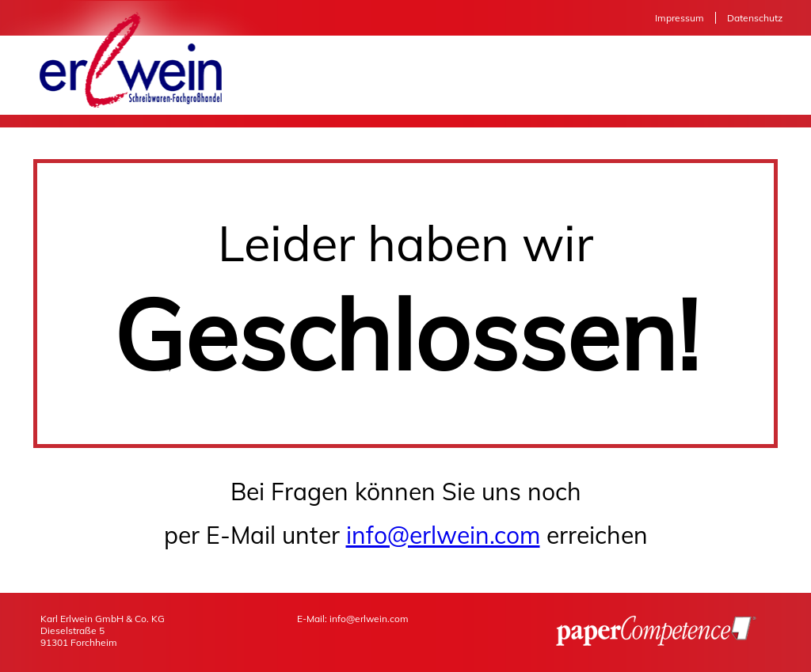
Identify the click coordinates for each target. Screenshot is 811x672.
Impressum (680, 18)
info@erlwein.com (443, 535)
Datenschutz (755, 18)
